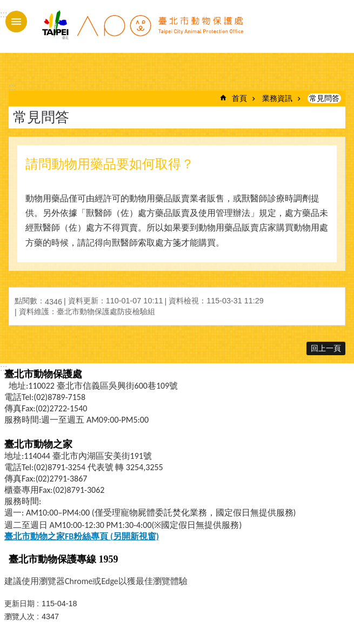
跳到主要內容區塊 (6, 6)
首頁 (239, 98)
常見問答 (324, 98)
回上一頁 (326, 348)
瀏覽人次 (19, 616)
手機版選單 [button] (16, 22)
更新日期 (19, 604)
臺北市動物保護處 (142, 31)
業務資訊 (277, 98)
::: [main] (12, 87)
